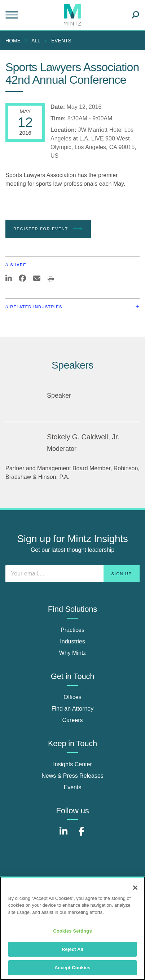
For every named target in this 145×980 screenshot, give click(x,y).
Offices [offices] (72, 697)
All (36, 41)
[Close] (135, 888)
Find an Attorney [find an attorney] (73, 709)
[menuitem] (15, 41)
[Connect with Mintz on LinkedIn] (63, 835)
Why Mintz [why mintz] (73, 653)
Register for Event (48, 229)
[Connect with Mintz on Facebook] (82, 835)
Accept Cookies (72, 968)
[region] (72, 928)
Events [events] (73, 787)
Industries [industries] (72, 641)
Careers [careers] (73, 720)
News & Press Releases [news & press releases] (72, 776)
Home (13, 41)
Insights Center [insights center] (72, 764)
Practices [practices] (72, 630)
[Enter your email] (72, 574)
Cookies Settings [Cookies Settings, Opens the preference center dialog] (72, 931)
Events (61, 41)
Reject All (72, 949)
